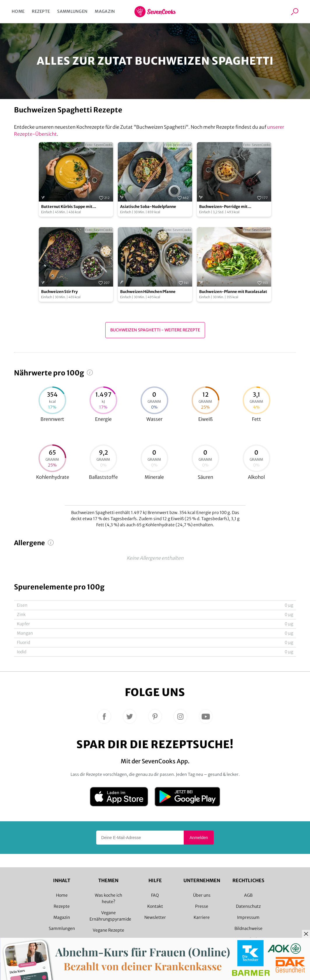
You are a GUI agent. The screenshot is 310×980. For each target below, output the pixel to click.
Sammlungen (72, 11)
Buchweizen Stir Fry (59, 292)
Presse (202, 906)
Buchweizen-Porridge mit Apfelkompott (223, 207)
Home (18, 11)
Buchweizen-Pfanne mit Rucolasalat (233, 292)
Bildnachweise (248, 928)
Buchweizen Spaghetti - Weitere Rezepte (155, 330)
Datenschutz (248, 906)
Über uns (202, 895)
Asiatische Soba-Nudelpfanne (148, 207)
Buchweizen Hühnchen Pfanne (148, 292)
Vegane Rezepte (108, 930)
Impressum (248, 917)
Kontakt (155, 906)
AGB (248, 895)
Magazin (105, 11)
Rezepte (41, 11)
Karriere (202, 917)
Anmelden (199, 838)
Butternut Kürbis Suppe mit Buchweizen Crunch (67, 207)
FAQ (155, 895)
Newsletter (155, 917)
